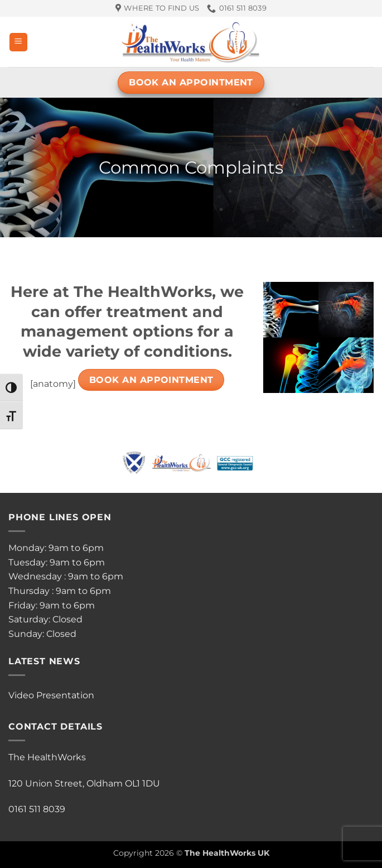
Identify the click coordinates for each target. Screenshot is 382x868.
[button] (18, 42)
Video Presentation (51, 695)
